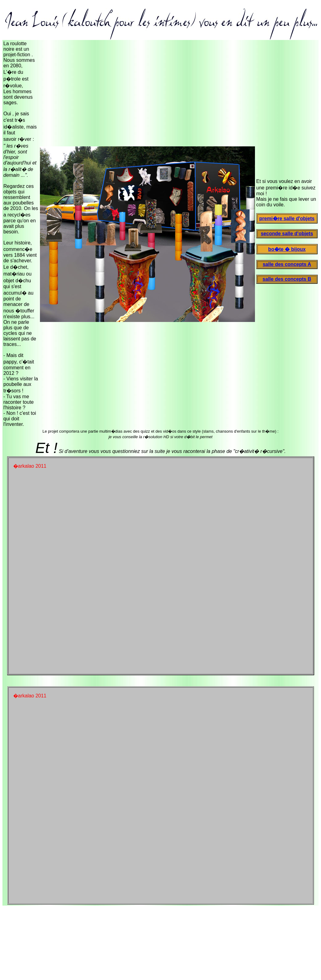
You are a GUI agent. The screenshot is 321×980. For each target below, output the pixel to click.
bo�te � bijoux (287, 249)
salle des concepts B (287, 279)
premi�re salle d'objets (287, 218)
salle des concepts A (287, 264)
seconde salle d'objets (287, 234)
